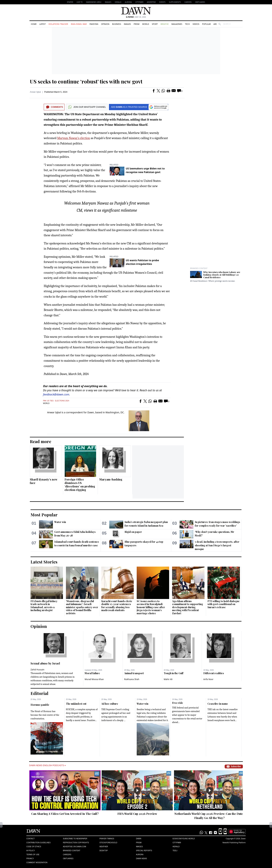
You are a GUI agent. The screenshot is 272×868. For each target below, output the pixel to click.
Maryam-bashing (111, 479)
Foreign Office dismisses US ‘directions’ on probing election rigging (80, 485)
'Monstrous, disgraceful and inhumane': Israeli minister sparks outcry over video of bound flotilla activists (82, 607)
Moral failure (92, 673)
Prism (137, 24)
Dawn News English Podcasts (47, 765)
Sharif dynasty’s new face (44, 481)
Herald (118, 2)
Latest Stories (44, 562)
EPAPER (70, 2)
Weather (104, 847)
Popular (206, 24)
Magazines (177, 24)
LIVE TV (79, 2)
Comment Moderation (37, 863)
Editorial (39, 693)
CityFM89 (139, 2)
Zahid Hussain (37, 670)
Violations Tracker (58, 24)
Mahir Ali (168, 679)
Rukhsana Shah (132, 679)
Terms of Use (33, 855)
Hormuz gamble (40, 705)
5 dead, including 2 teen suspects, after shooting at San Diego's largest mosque (217, 545)
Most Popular (44, 515)
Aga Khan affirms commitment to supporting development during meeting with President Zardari (188, 607)
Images (108, 2)
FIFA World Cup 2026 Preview (137, 814)
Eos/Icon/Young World (184, 839)
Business (117, 24)
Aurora (128, 2)
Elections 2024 (62, 401)
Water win (60, 522)
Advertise (151, 2)
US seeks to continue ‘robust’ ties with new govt (86, 81)
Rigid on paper (133, 532)
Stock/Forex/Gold (108, 843)
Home (34, 24)
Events (162, 2)
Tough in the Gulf (174, 673)
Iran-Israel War (79, 24)
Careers (188, 2)
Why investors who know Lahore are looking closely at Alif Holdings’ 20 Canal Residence (222, 275)
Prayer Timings (107, 839)
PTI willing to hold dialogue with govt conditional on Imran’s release (224, 604)
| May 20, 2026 (136, 17)
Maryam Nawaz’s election (74, 138)
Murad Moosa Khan (94, 679)
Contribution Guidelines (38, 843)
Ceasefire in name (218, 704)
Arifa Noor (208, 679)
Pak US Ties (48, 401)
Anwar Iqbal (35, 92)
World (146, 24)
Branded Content (199, 268)
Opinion (105, 24)
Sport (155, 24)
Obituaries (200, 2)
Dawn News (141, 859)
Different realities (214, 673)
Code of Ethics (34, 847)
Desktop (104, 851)
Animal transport (134, 673)
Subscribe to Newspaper (75, 839)
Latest (42, 24)
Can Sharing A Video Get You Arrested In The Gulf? (65, 814)
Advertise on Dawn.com (75, 847)
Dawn (139, 839)
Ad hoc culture (110, 704)
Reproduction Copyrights (76, 843)
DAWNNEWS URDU (94, 2)
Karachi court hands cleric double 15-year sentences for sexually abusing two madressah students (117, 606)
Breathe (165, 24)
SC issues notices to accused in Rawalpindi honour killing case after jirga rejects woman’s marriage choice (151, 607)
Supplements (175, 2)
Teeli (175, 851)
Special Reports (144, 851)
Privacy (30, 859)
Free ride (178, 703)
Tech (187, 24)
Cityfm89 (177, 843)
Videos (196, 24)
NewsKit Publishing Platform (234, 843)
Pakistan (94, 24)
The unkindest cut (76, 704)
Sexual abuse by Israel (45, 663)
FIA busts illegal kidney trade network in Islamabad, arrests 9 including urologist (44, 606)
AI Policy (31, 851)
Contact (31, 839)
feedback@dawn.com (56, 394)
